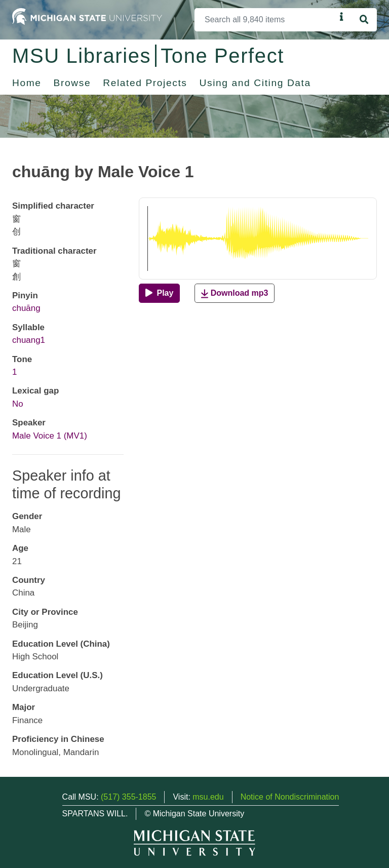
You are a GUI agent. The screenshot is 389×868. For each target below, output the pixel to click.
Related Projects (145, 83)
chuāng (26, 308)
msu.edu (208, 797)
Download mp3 (235, 293)
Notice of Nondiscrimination (290, 797)
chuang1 (29, 340)
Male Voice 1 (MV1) (50, 436)
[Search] (265, 20)
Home (27, 83)
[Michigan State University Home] (87, 16)
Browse (72, 83)
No (18, 404)
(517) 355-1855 (128, 797)
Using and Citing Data (255, 83)
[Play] (159, 293)
